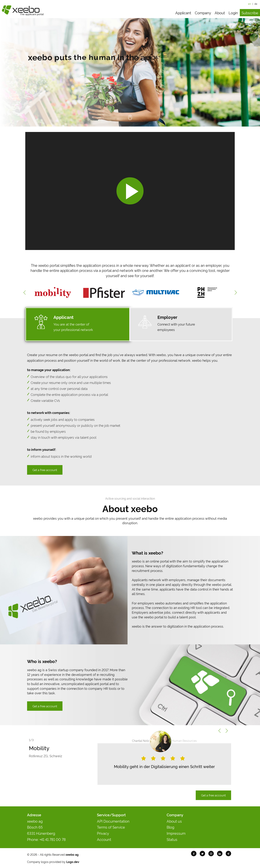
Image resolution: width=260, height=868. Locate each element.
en (250, 4)
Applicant (183, 13)
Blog (170, 827)
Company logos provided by (53, 862)
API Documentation (113, 821)
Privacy (103, 833)
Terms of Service (111, 827)
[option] (53, 292)
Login (233, 13)
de (256, 4)
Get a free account (45, 470)
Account (104, 839)
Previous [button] (24, 292)
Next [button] (236, 292)
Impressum (176, 833)
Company (203, 13)
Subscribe (250, 13)
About (220, 13)
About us (174, 821)
